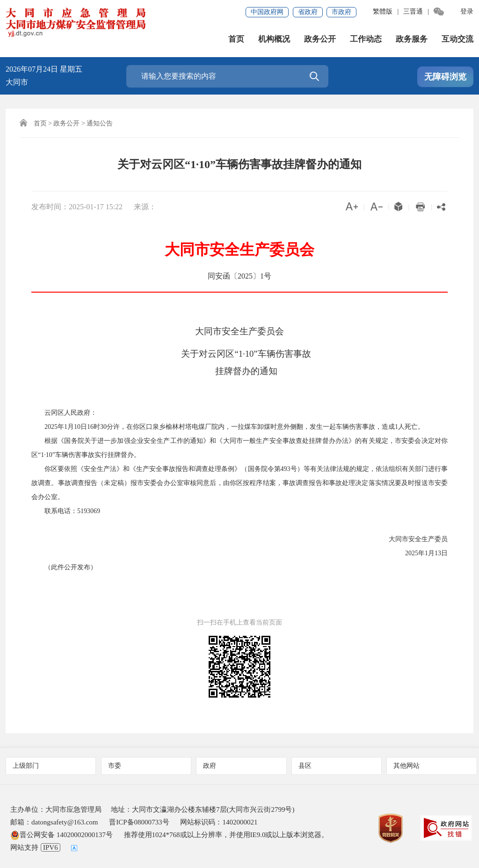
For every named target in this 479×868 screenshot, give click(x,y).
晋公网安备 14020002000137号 (62, 835)
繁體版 (383, 11)
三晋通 (413, 11)
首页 (236, 39)
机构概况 (274, 39)
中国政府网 (267, 12)
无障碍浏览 (445, 77)
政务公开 (320, 39)
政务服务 (412, 39)
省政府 (308, 12)
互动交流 (457, 39)
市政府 (341, 12)
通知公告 (100, 123)
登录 (467, 11)
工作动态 (366, 39)
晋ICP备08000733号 (139, 822)
